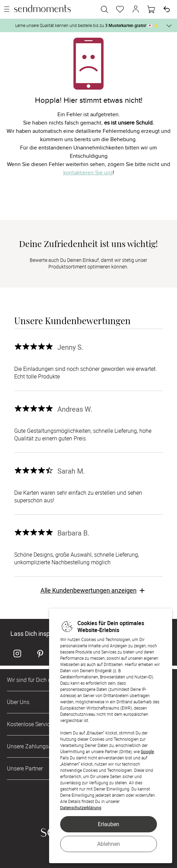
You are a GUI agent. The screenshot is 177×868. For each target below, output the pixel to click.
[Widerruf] (167, 9)
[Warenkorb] (151, 9)
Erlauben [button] (109, 824)
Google (147, 751)
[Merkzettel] (120, 9)
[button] (136, 9)
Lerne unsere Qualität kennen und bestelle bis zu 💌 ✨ (87, 25)
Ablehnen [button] (109, 844)
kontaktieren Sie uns (88, 173)
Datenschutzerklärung (81, 807)
